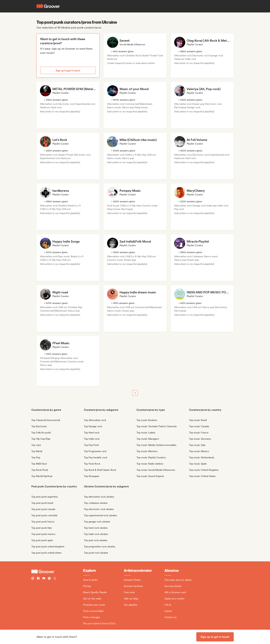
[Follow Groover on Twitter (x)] (55, 579)
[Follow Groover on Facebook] (38, 579)
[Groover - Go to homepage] (57, 572)
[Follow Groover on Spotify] (49, 579)
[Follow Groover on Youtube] (44, 579)
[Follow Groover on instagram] (33, 579)
